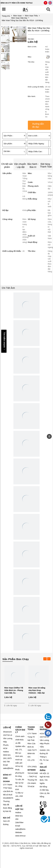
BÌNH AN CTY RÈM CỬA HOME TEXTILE (17, 3)
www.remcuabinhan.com (25, 836)
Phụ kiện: (32, 210)
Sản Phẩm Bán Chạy (16, 659)
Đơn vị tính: (32, 47)
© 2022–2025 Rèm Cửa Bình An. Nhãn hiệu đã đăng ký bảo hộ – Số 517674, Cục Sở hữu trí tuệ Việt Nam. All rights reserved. (27, 846)
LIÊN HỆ (7, 728)
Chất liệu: (32, 192)
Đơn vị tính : (33, 136)
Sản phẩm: (8, 144)
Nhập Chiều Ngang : (36, 144)
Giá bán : (7, 151)
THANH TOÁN (31, 728)
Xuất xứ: (31, 236)
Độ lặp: (6, 210)
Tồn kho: (31, 62)
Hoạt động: (33, 242)
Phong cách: (33, 186)
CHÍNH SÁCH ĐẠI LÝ (20, 730)
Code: (30, 182)
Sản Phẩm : (8, 136)
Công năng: (8, 219)
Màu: (30, 57)
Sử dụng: (32, 219)
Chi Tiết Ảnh (8, 288)
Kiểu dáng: (32, 199)
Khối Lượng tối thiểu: (36, 87)
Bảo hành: (32, 96)
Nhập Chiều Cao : (35, 152)
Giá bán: (31, 39)
